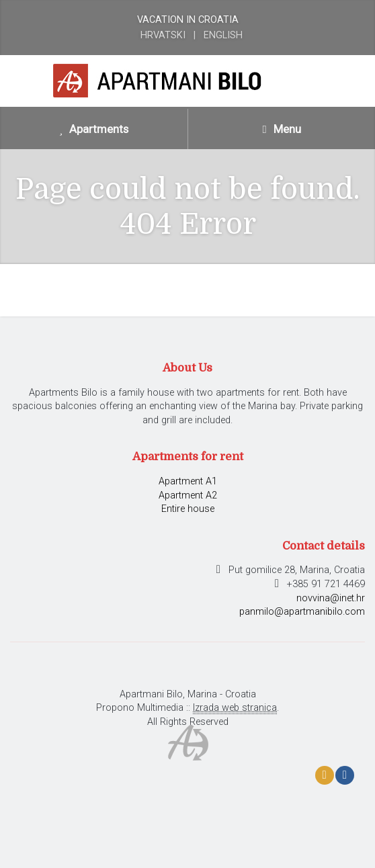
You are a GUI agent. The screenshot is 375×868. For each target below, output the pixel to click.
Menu (281, 129)
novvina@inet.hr (331, 598)
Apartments (94, 129)
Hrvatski (163, 35)
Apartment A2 (188, 495)
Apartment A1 (188, 481)
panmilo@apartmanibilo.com (302, 612)
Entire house (188, 509)
